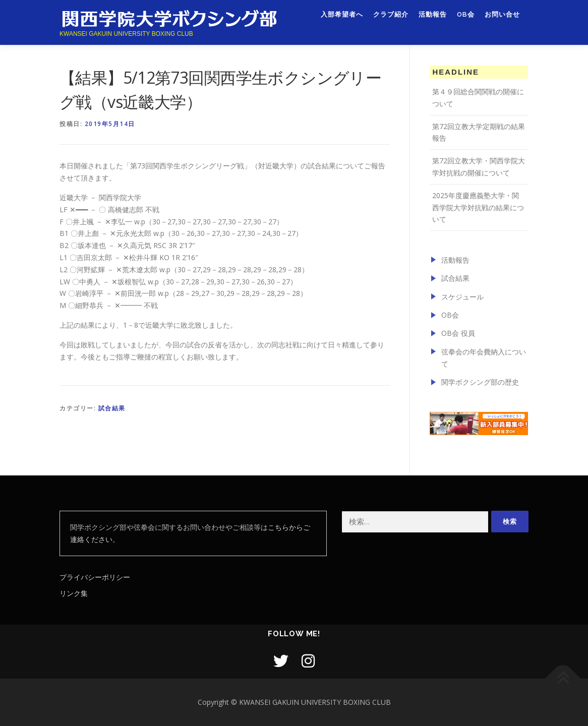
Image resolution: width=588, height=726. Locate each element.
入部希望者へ (342, 19)
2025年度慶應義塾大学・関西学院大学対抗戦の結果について (478, 207)
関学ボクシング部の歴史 (480, 382)
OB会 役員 (458, 333)
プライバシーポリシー (95, 577)
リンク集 (74, 593)
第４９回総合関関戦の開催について (478, 98)
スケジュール (462, 297)
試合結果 (112, 408)
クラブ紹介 (391, 19)
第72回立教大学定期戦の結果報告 (479, 132)
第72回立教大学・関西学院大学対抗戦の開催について (479, 167)
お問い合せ (502, 19)
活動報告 (433, 19)
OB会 (466, 19)
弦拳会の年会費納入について (484, 358)
